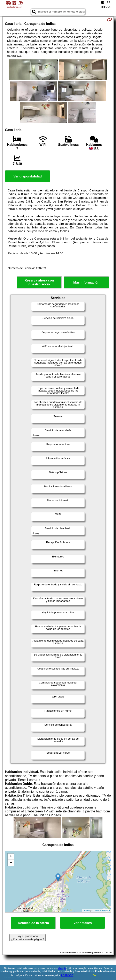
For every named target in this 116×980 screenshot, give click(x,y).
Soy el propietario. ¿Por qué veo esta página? (28, 938)
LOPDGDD (67, 975)
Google (62, 968)
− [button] (11, 863)
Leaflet (86, 910)
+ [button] (11, 857)
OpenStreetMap (102, 910)
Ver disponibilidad (28, 176)
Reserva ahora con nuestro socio (39, 282)
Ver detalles (83, 923)
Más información (86, 282)
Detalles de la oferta (33, 923)
